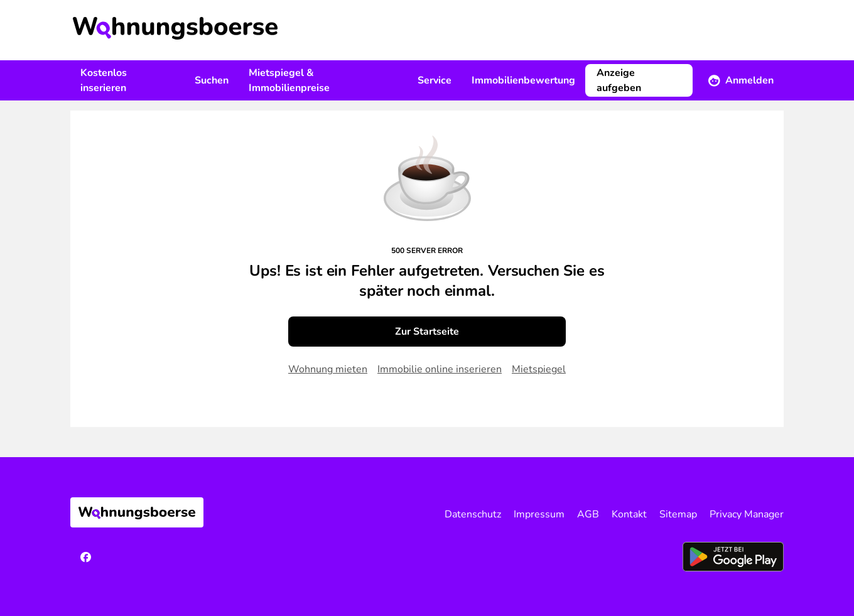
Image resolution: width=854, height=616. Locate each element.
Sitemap (678, 514)
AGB (588, 514)
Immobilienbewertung (523, 80)
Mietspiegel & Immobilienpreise (289, 80)
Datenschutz (473, 514)
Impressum (539, 514)
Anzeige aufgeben (619, 80)
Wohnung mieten (328, 369)
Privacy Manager (747, 514)
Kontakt (629, 514)
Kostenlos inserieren (104, 80)
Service (435, 80)
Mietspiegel (539, 369)
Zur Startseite (427, 332)
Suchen (212, 80)
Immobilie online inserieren (440, 369)
